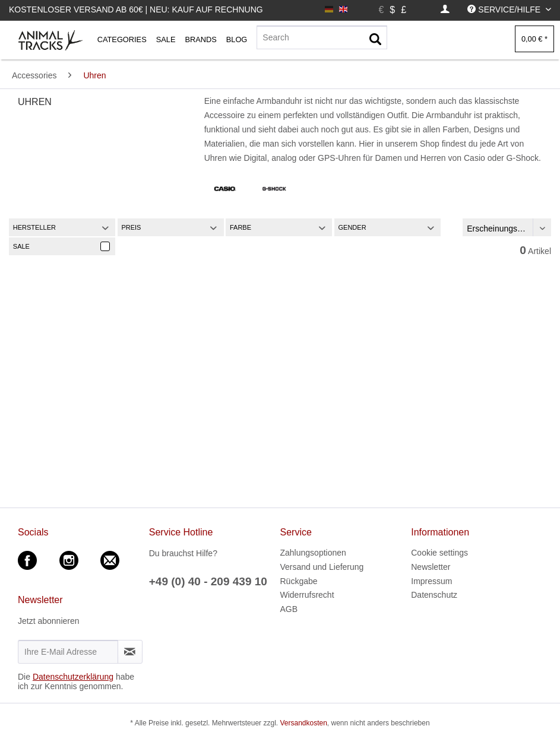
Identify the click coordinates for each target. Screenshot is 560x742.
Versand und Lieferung (322, 567)
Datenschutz (434, 595)
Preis (131, 227)
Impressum (431, 581)
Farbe (241, 227)
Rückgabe (299, 581)
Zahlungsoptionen (313, 553)
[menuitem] (445, 10)
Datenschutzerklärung (73, 677)
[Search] (322, 37)
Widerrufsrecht (307, 595)
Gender (352, 227)
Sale (21, 246)
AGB (289, 609)
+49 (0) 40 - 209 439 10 (208, 581)
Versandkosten (303, 723)
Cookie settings (439, 553)
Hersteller (34, 227)
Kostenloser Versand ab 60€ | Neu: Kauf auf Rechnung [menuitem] (136, 9)
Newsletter (431, 567)
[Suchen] (375, 40)
